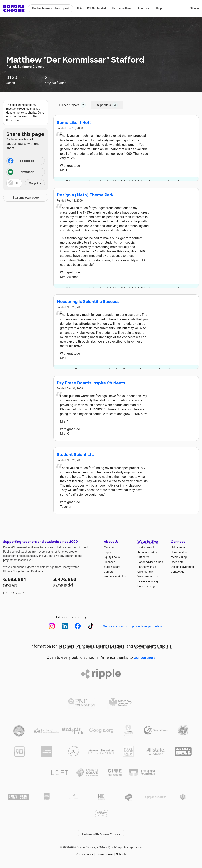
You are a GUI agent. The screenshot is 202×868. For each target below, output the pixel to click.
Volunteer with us (148, 576)
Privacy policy (84, 852)
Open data (177, 562)
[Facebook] (78, 626)
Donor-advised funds (150, 562)
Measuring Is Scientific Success (88, 302)
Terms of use (105, 852)
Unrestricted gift (147, 586)
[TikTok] (91, 626)
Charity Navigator (14, 571)
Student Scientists (75, 455)
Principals (85, 646)
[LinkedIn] (65, 626)
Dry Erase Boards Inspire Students (91, 383)
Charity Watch (71, 567)
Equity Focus (112, 557)
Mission (109, 547)
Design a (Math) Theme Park (85, 195)
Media (175, 557)
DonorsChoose (14, 8)
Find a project (146, 547)
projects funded (76, 581)
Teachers (66, 646)
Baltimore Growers (31, 67)
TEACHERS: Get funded (91, 8)
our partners (145, 657)
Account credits (147, 552)
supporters (26, 581)
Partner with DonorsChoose (101, 831)
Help (159, 8)
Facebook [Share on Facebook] (21, 161)
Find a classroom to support (51, 8)
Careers (109, 572)
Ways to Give (148, 542)
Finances (109, 562)
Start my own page (26, 198)
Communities (179, 552)
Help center (178, 547)
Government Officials (153, 646)
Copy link (35, 183)
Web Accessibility (115, 576)
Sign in (195, 8)
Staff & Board (112, 567)
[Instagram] (52, 626)
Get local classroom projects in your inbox (132, 626)
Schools (121, 852)
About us (143, 8)
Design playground (182, 567)
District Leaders (110, 646)
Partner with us (122, 8)
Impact (108, 552)
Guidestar (37, 571)
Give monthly (145, 572)
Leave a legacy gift (149, 581)
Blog (184, 557)
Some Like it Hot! (74, 123)
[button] (26, 183)
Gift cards (143, 557)
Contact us (178, 572)
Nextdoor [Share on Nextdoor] (21, 172)
